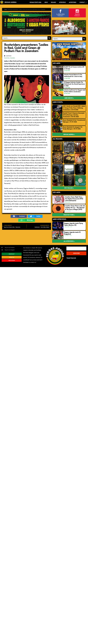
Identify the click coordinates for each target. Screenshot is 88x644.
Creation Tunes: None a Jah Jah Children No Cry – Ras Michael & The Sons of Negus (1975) (75, 209)
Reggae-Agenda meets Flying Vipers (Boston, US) (73, 226)
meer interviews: (60, 221)
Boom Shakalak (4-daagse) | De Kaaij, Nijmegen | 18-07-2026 (73, 130)
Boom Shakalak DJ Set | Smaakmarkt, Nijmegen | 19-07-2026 (73, 124)
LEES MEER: (57, 63)
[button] (19, 216)
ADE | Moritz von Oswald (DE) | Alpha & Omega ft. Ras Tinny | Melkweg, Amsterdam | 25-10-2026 (73, 109)
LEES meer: (57, 194)
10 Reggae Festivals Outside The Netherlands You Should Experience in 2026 (74, 84)
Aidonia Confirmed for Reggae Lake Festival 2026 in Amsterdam (75, 91)
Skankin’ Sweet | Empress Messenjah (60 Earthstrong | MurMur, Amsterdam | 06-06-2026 (73, 117)
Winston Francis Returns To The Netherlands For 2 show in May (74, 75)
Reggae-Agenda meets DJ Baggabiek (72, 235)
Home (6, 9)
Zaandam (13, 58)
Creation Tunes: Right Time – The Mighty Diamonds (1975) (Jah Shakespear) (74, 201)
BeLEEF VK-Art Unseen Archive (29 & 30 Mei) (74, 68)
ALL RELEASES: (58, 141)
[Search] (49, 38)
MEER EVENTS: (58, 102)
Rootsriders (7, 58)
